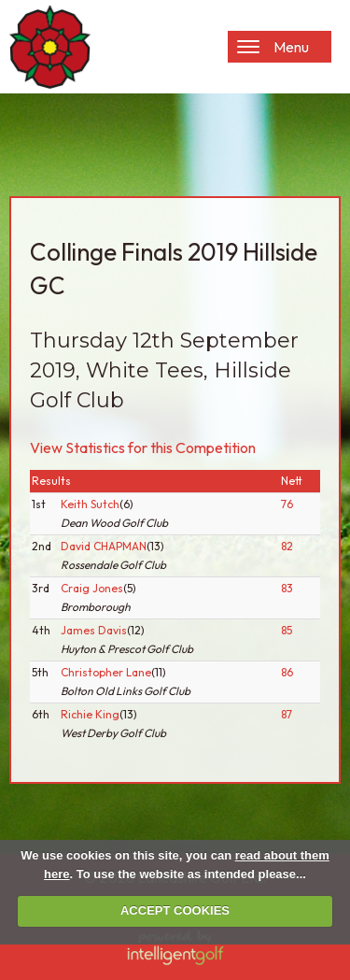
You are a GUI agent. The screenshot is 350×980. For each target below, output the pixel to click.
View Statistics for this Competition (143, 447)
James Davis (94, 630)
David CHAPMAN (104, 546)
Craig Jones (92, 588)
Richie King (90, 714)
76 (287, 504)
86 (287, 672)
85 (287, 630)
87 (287, 714)
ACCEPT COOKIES (175, 910)
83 (287, 588)
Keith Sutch (90, 504)
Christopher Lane (106, 672)
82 (287, 546)
